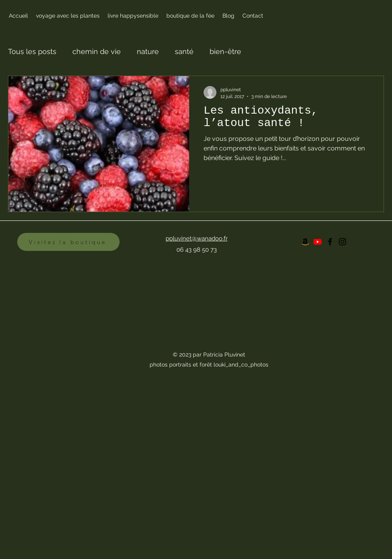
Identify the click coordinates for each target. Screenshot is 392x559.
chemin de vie (97, 51)
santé (184, 51)
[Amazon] (305, 242)
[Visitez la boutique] (68, 242)
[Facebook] (330, 242)
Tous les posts (32, 51)
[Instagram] (342, 242)
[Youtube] (318, 242)
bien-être (225, 51)
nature (148, 51)
